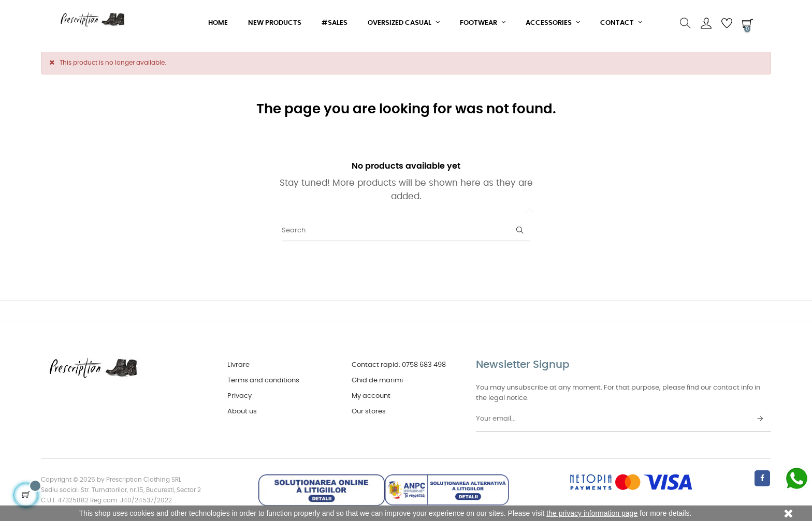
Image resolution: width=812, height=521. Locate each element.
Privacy (240, 396)
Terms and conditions (263, 381)
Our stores (369, 412)
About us (242, 412)
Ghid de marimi (377, 381)
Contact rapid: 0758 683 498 (399, 365)
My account (371, 396)
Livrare (238, 365)
